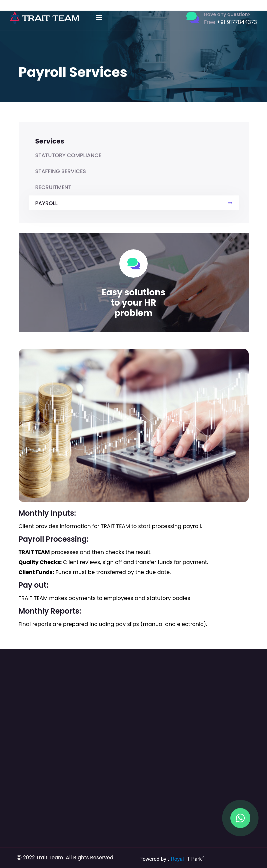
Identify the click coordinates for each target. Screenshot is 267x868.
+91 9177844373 (230, 22)
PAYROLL (134, 203)
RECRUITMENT (53, 187)
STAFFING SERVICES (61, 171)
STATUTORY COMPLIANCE (68, 155)
